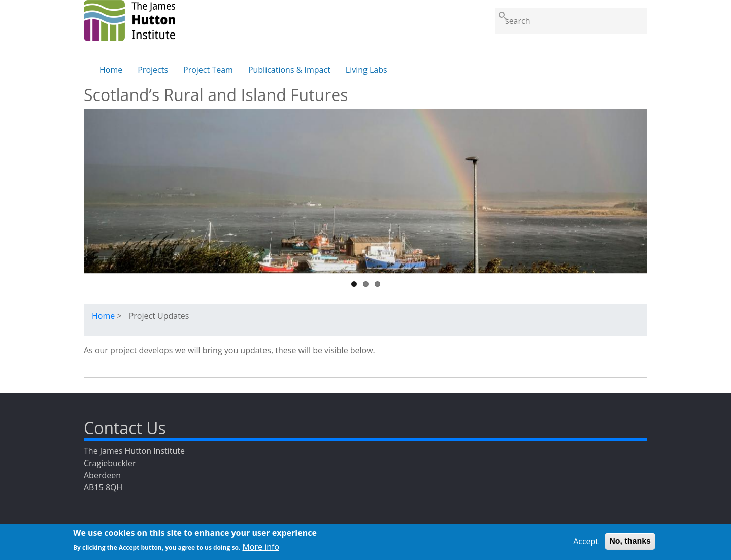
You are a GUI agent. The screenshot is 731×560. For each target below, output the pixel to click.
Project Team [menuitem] (208, 70)
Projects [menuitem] (153, 70)
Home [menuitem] (111, 70)
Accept (586, 543)
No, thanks (630, 543)
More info (261, 549)
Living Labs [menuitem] (367, 70)
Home (103, 316)
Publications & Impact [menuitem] (289, 70)
